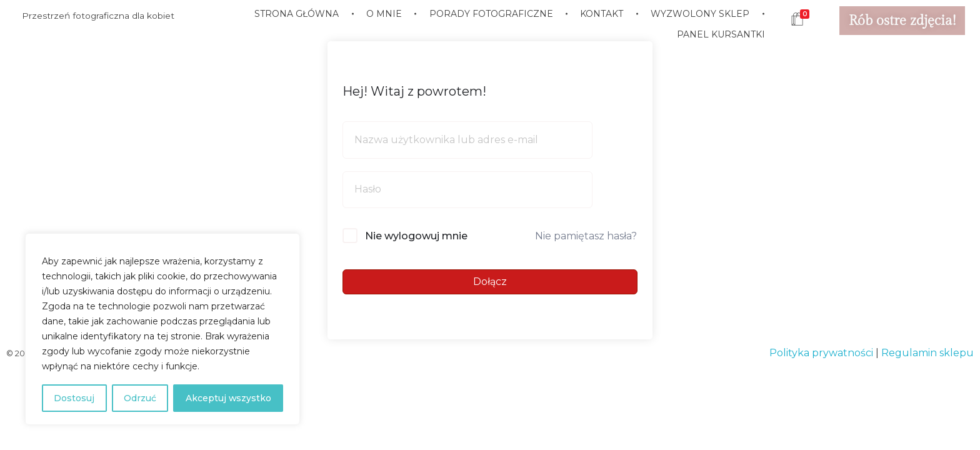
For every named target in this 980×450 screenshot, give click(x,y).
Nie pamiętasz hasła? (586, 236)
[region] (162, 329)
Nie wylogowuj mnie (416, 236)
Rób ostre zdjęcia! (902, 21)
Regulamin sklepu (927, 353)
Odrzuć (139, 398)
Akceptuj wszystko (228, 398)
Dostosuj (74, 398)
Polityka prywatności (821, 353)
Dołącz (490, 282)
